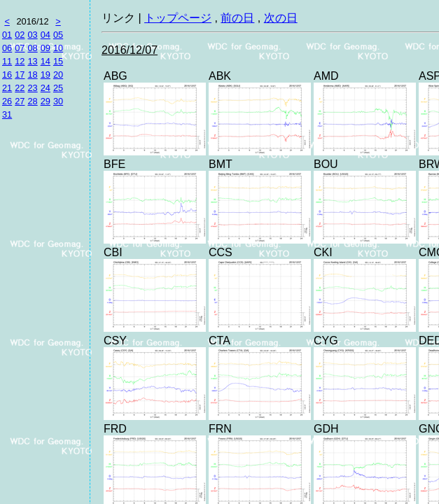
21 (7, 88)
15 (58, 61)
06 (7, 48)
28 (32, 101)
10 (58, 48)
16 (7, 75)
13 (32, 61)
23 (32, 88)
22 (20, 88)
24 (46, 88)
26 (7, 101)
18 (32, 75)
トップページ (178, 18)
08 (32, 48)
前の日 (237, 18)
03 (32, 35)
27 (20, 101)
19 (46, 75)
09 (46, 48)
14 (46, 61)
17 (20, 75)
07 (20, 48)
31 (7, 114)
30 (58, 101)
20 (58, 75)
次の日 (281, 18)
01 (7, 35)
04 (46, 35)
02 (20, 35)
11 (7, 61)
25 (58, 88)
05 (58, 35)
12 (20, 61)
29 (46, 101)
